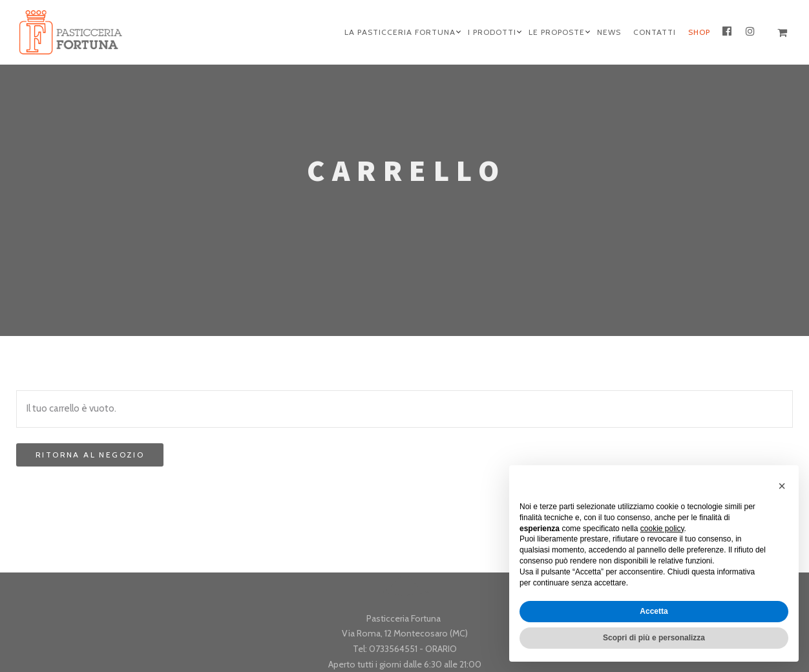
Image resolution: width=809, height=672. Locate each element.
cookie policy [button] (662, 529)
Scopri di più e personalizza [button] (654, 638)
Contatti (655, 32)
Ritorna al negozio (90, 455)
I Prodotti (492, 32)
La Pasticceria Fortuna (400, 32)
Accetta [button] (654, 611)
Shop (699, 32)
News (609, 32)
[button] (782, 486)
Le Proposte (557, 32)
